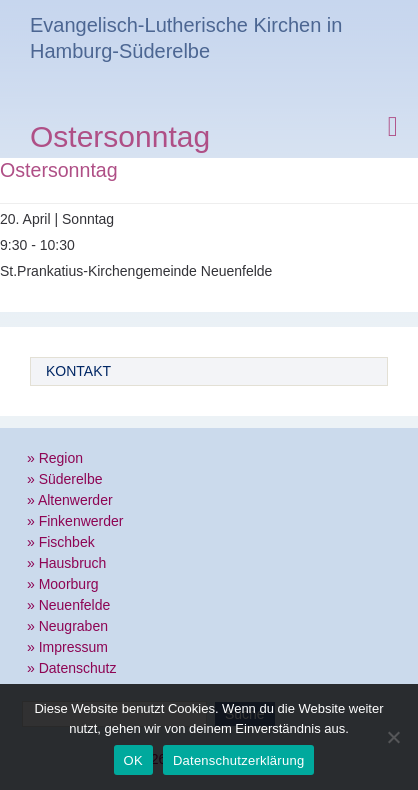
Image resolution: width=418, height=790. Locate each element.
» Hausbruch (66, 563)
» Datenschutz (72, 668)
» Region (55, 458)
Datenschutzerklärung (238, 760)
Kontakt (78, 371)
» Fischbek (61, 542)
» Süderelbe (65, 479)
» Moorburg (63, 584)
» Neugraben (67, 626)
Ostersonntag (120, 139)
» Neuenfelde (68, 605)
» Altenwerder (70, 500)
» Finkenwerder (75, 521)
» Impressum (67, 647)
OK (133, 760)
